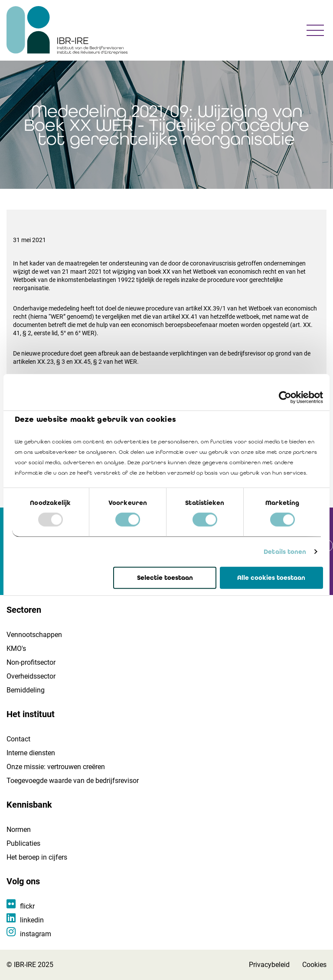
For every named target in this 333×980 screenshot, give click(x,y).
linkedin (32, 920)
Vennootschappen (34, 635)
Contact (18, 739)
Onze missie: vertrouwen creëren (56, 767)
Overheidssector (31, 676)
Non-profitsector (31, 662)
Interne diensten (31, 753)
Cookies (314, 965)
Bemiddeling (26, 690)
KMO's (16, 648)
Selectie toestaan (165, 578)
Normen (19, 830)
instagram (36, 934)
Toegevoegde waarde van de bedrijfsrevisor (73, 781)
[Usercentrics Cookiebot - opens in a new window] (285, 397)
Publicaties (23, 843)
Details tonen (285, 552)
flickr (27, 906)
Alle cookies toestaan (271, 578)
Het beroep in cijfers (37, 857)
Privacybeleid (269, 965)
